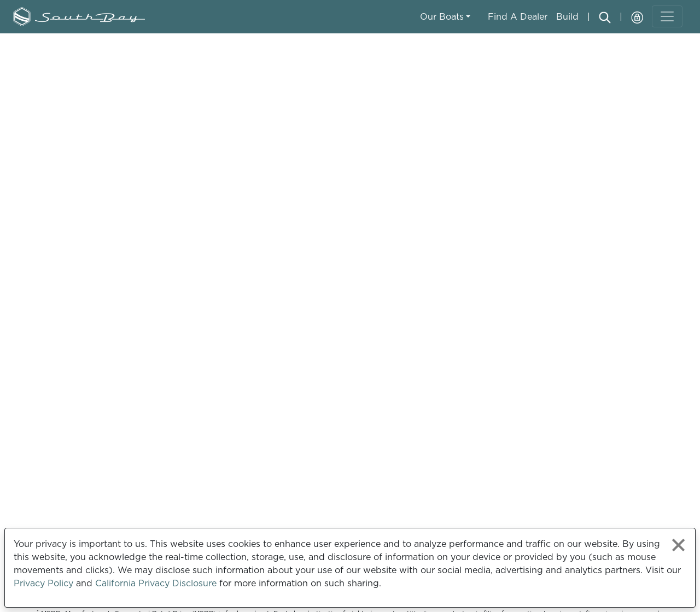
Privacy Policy (43, 583)
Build (567, 16)
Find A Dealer (518, 16)
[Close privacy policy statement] (678, 545)
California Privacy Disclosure (156, 583)
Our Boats (442, 16)
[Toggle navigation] (667, 16)
